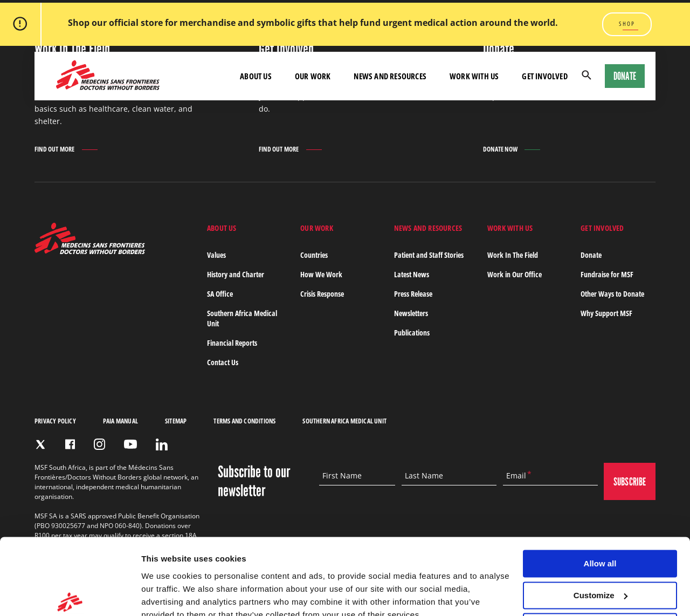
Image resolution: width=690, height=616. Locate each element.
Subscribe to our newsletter (254, 481)
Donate (625, 76)
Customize (601, 546)
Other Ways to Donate (612, 294)
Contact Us (223, 362)
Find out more (55, 150)
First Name (342, 476)
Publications (412, 333)
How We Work (321, 274)
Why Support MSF (606, 313)
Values (216, 255)
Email (516, 476)
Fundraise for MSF (607, 274)
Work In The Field (513, 255)
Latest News (412, 274)
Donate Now (500, 149)
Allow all (600, 514)
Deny (600, 577)
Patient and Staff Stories (429, 255)
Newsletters (411, 313)
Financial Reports (232, 343)
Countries (314, 255)
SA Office (220, 294)
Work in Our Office (515, 274)
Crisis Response (322, 294)
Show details (166, 595)
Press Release (413, 294)
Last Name (424, 476)
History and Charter (236, 274)
